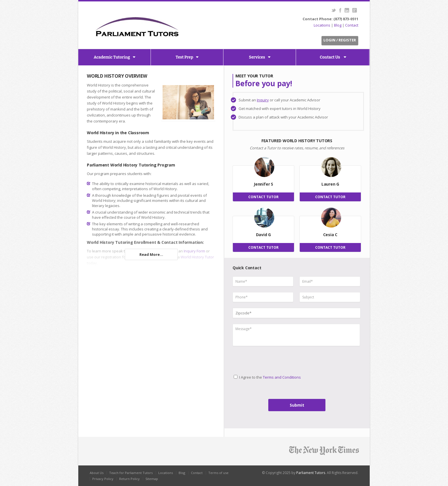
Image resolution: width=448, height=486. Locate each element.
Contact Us (330, 57)
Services (257, 57)
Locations (322, 25)
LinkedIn (347, 10)
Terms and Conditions (282, 377)
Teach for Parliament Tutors (131, 473)
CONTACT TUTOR (263, 197)
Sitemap (152, 479)
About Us (97, 473)
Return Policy (129, 479)
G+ (354, 10)
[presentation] (256, 358)
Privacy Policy (103, 479)
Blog (338, 25)
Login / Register (340, 40)
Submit (297, 405)
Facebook (340, 10)
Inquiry (263, 100)
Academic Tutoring (112, 57)
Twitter (334, 10)
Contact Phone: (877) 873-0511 (330, 19)
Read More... (151, 254)
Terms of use (218, 473)
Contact (352, 25)
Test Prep (185, 57)
